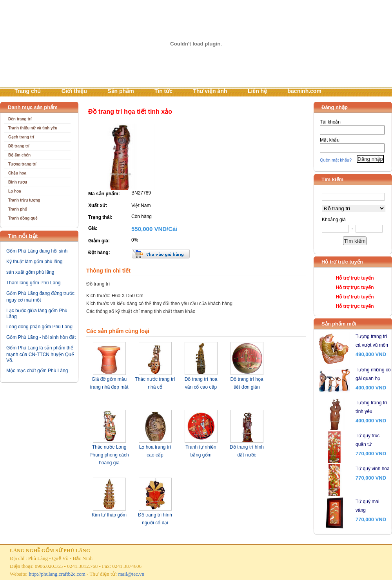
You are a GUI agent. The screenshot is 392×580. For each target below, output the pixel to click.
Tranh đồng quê (23, 218)
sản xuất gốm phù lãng (30, 272)
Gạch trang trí (21, 137)
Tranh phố (18, 209)
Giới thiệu (74, 91)
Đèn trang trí (20, 119)
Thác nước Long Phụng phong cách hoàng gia (109, 455)
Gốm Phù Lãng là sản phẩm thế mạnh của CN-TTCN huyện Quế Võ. (40, 354)
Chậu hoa (17, 173)
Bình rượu (18, 182)
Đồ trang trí (19, 146)
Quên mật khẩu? (336, 160)
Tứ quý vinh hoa (373, 469)
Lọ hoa (15, 191)
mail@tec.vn (131, 574)
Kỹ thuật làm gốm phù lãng (34, 262)
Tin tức (163, 91)
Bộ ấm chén (19, 155)
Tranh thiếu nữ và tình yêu (33, 128)
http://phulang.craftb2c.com (57, 574)
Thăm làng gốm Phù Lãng (33, 283)
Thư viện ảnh (210, 91)
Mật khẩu (330, 140)
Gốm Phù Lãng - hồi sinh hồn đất (41, 337)
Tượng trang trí (22, 164)
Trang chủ (28, 91)
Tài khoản (330, 122)
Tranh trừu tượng (24, 200)
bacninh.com (305, 91)
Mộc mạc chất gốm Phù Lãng (37, 371)
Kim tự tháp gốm (109, 515)
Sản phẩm (121, 91)
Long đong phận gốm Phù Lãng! (40, 327)
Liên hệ (257, 91)
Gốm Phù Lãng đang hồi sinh (37, 251)
